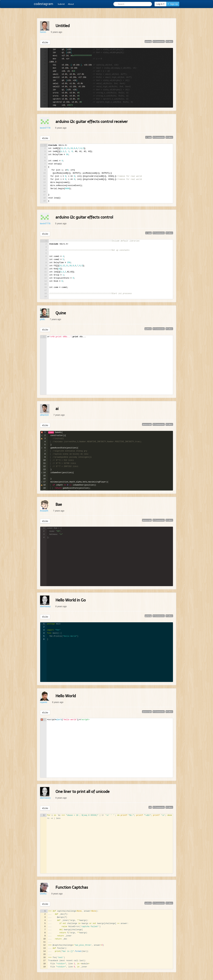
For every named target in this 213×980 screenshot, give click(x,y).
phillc (43, 319)
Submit (61, 4)
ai (57, 409)
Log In (160, 4)
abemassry (45, 606)
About (71, 4)
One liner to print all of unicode (83, 792)
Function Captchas (72, 887)
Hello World (66, 696)
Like (45, 42)
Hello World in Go (71, 600)
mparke (44, 702)
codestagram (43, 4)
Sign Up (173, 4)
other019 (44, 415)
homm (43, 32)
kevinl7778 (45, 128)
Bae (59, 504)
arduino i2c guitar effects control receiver (92, 122)
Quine (61, 313)
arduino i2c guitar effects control (84, 217)
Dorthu (43, 894)
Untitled (63, 26)
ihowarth (44, 511)
